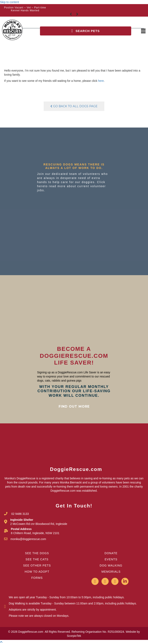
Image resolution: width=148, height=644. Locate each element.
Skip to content (10, 2)
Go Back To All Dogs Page (74, 106)
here (101, 81)
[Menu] (143, 31)
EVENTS (111, 559)
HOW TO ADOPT (37, 572)
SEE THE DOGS (37, 553)
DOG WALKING (111, 565)
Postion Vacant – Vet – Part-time (25, 8)
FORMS (37, 578)
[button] (86, 31)
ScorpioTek (74, 636)
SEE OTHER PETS (37, 565)
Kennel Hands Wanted (25, 10)
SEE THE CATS (37, 559)
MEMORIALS (111, 572)
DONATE (111, 553)
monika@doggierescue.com (28, 539)
